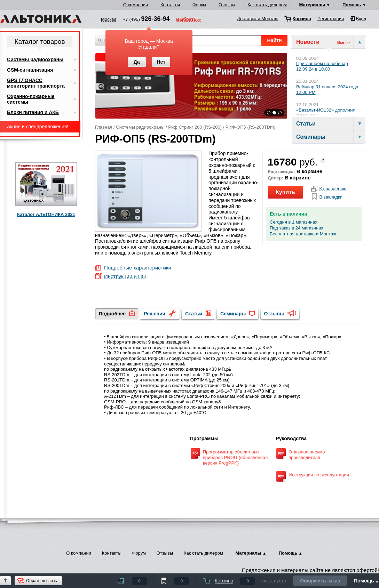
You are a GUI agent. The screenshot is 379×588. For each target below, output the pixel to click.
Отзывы (227, 5)
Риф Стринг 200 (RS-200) (195, 127)
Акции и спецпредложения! (38, 127)
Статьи (194, 314)
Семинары (233, 314)
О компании (136, 5)
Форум (199, 5)
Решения (154, 314)
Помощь (352, 5)
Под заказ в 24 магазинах (297, 228)
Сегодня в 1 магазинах (294, 222)
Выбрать (186, 20)
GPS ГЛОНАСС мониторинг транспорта (36, 83)
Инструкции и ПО (125, 277)
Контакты (170, 5)
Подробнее (112, 314)
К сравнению (333, 189)
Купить (285, 192)
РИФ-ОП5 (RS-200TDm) (250, 127)
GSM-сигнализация (30, 70)
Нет (161, 62)
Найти (275, 40)
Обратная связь (41, 581)
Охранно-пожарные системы (31, 99)
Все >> (344, 42)
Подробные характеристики (138, 268)
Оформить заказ (320, 581)
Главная (104, 127)
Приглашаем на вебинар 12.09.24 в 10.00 (322, 66)
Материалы (312, 5)
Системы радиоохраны (140, 127)
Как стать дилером (267, 5)
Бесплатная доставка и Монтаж (303, 234)
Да (137, 62)
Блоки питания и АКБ (33, 112)
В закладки (331, 197)
